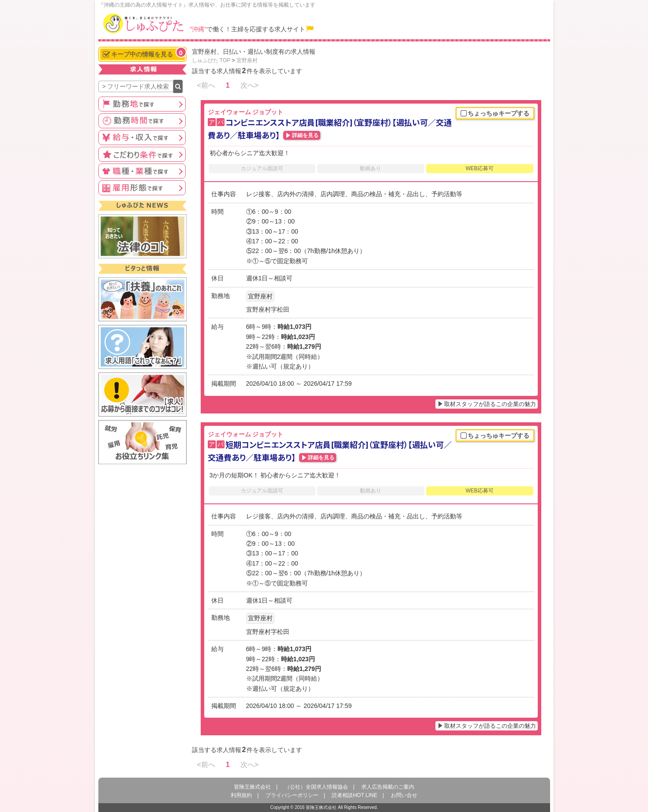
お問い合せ (404, 795)
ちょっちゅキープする (495, 114)
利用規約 (241, 795)
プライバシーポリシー (292, 795)
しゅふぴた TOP (211, 60)
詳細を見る (305, 135)
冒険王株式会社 (252, 787)
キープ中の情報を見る (144, 53)
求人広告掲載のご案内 (388, 787)
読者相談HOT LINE (354, 795)
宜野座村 (247, 60)
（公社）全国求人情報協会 (316, 787)
